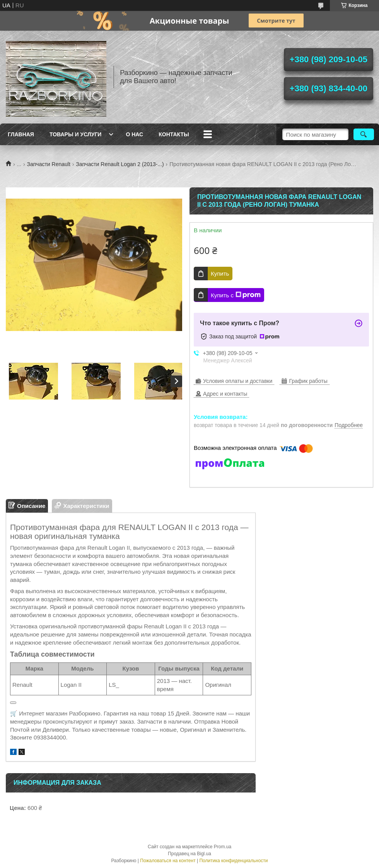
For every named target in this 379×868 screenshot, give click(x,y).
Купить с (236, 295)
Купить (220, 274)
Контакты (174, 134)
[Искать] (364, 134)
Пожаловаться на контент (168, 861)
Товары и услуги (76, 134)
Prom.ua (223, 847)
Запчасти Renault (49, 164)
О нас (134, 134)
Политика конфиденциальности (233, 861)
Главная (21, 134)
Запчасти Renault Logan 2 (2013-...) (120, 164)
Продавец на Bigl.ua (189, 854)
